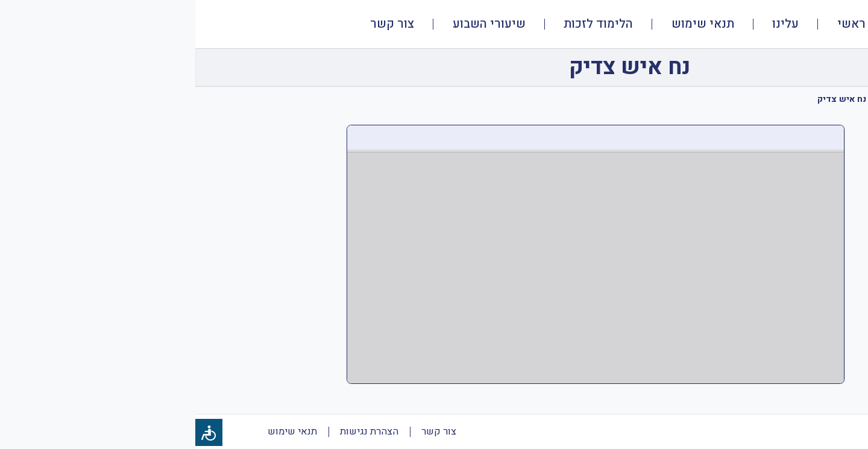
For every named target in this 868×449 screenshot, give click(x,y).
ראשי (656, 24)
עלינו (590, 24)
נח (692, 99)
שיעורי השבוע (294, 24)
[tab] (834, 114)
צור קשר (197, 24)
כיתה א (725, 99)
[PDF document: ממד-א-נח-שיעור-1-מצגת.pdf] (400, 254)
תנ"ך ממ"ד (773, 99)
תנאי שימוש (508, 24)
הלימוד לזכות (403, 24)
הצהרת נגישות (174, 432)
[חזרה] (824, 68)
